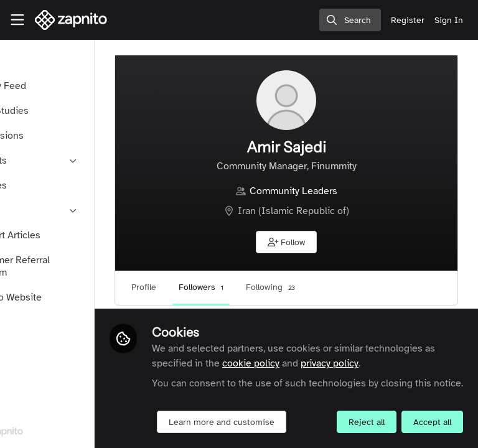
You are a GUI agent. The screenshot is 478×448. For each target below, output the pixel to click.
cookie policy (387, 321)
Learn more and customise (286, 395)
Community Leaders (326, 191)
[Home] (71, 20)
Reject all (251, 422)
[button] (319, 242)
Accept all (316, 422)
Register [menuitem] (408, 20)
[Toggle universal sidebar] (17, 20)
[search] (350, 20)
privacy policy (245, 336)
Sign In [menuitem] (449, 20)
